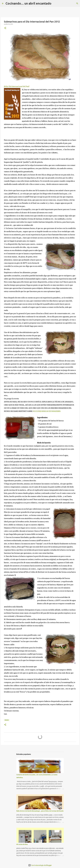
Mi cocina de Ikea (22, 844)
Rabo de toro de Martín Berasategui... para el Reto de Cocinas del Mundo (40, 811)
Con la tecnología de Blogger (40, 865)
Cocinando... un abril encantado (28, 3)
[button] (5, 28)
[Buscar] (54, 3)
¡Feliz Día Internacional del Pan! (17, 86)
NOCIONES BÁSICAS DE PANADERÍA (47, 411)
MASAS (7, 720)
